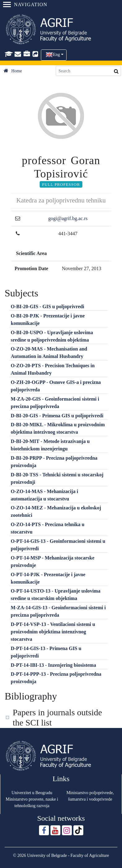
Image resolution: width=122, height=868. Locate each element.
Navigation (25, 4)
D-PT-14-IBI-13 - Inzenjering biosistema (53, 665)
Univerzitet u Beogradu (32, 793)
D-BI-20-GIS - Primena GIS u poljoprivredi (57, 416)
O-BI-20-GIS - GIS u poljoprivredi (48, 306)
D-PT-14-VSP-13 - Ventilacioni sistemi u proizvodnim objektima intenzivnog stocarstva (53, 632)
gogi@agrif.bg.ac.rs (68, 218)
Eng (57, 55)
